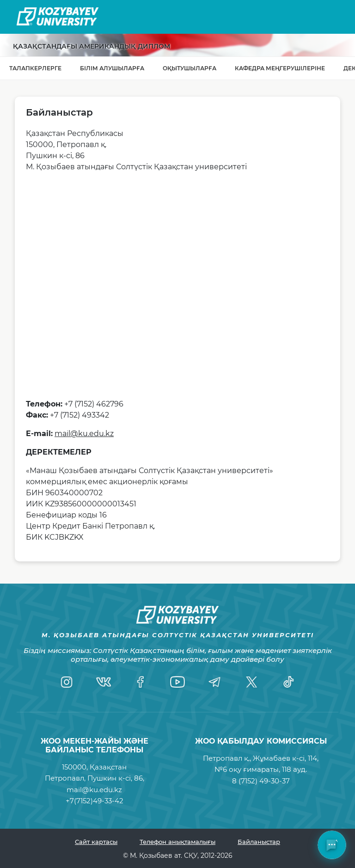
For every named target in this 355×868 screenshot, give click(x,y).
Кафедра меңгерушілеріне (280, 68)
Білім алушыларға (112, 68)
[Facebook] (141, 682)
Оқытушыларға (190, 68)
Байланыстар (259, 842)
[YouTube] (177, 682)
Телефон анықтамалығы (177, 842)
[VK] (104, 682)
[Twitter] (251, 682)
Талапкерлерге (35, 68)
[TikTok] (288, 682)
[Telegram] (214, 682)
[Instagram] (67, 682)
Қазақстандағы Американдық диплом (92, 46)
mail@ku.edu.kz (84, 434)
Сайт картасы (96, 842)
